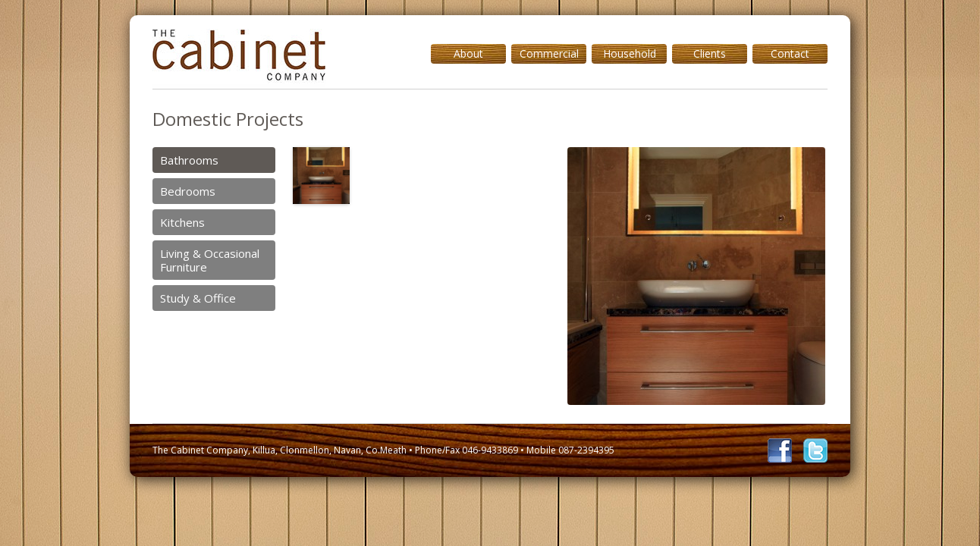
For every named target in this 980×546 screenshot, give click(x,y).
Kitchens (182, 222)
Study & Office (198, 298)
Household (630, 53)
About (468, 53)
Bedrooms (188, 191)
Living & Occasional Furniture (210, 260)
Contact (790, 53)
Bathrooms (189, 160)
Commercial (549, 53)
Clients (710, 53)
